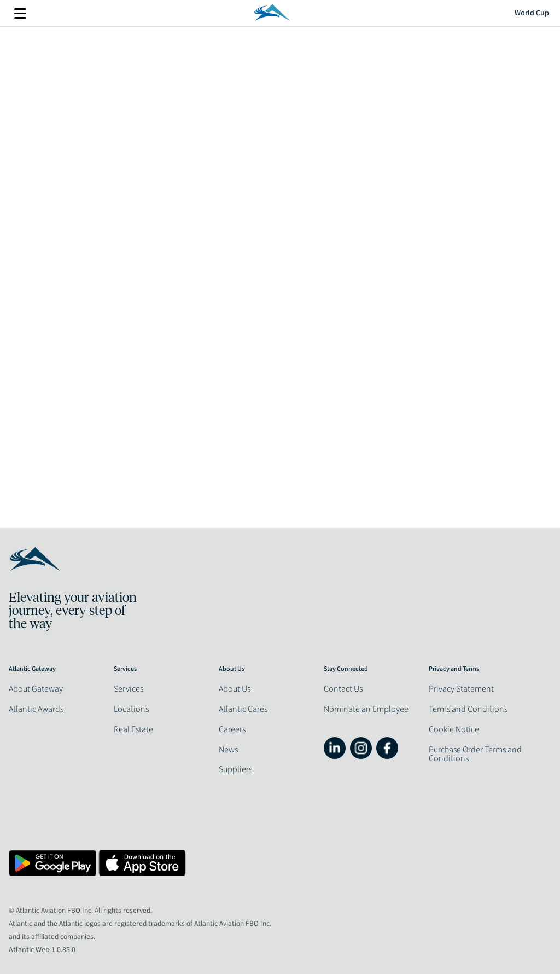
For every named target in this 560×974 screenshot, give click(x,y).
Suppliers (235, 769)
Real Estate (133, 729)
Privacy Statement (461, 689)
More (20, 13)
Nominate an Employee (366, 709)
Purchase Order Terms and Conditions (475, 754)
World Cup (532, 13)
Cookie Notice (454, 729)
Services (129, 689)
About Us (235, 689)
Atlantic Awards (36, 709)
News (228, 750)
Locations (131, 709)
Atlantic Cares (243, 709)
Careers (232, 729)
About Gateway (36, 689)
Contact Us (343, 689)
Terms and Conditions (468, 709)
